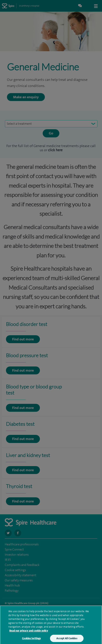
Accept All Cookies (67, 640)
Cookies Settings (31, 640)
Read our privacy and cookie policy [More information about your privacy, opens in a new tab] (29, 632)
